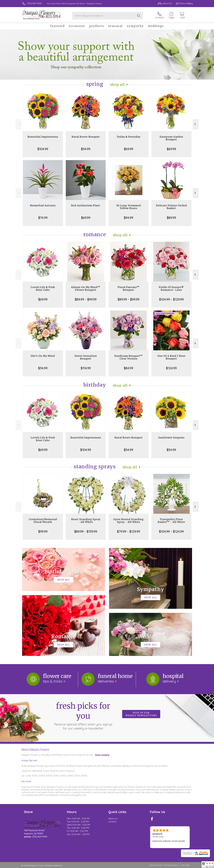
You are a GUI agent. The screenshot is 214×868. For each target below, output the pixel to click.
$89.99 (171, 218)
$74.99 (43, 218)
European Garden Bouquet (171, 138)
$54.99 (86, 149)
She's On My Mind (43, 356)
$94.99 (128, 218)
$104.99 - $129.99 (171, 299)
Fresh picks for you (83, 716)
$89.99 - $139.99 (86, 531)
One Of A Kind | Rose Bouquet (171, 357)
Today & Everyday (129, 137)
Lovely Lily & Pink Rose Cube (43, 288)
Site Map (185, 865)
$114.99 (86, 368)
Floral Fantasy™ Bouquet (129, 288)
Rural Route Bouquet (86, 137)
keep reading (102, 755)
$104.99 (43, 149)
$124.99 (171, 368)
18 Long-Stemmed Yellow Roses (129, 207)
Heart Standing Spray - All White (86, 521)
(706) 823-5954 (34, 3)
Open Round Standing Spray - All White (128, 521)
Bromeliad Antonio (43, 205)
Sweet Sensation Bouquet (86, 357)
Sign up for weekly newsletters (141, 714)
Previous (18, 124)
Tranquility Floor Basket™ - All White (171, 521)
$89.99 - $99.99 (86, 299)
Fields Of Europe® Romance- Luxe (171, 288)
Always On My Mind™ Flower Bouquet (86, 288)
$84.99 (128, 368)
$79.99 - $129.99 (128, 531)
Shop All (118, 85)
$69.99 (129, 149)
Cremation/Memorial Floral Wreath (43, 521)
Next (196, 124)
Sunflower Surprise (171, 438)
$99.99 (43, 531)
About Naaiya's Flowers (35, 749)
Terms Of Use (155, 865)
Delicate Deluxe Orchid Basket (171, 207)
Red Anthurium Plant (86, 205)
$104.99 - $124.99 (171, 531)
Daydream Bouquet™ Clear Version (128, 357)
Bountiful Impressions (43, 137)
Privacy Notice (172, 865)
